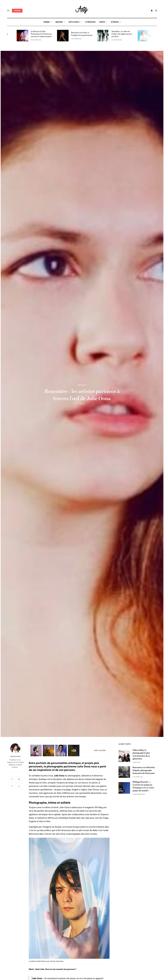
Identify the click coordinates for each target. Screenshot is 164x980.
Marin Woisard (15, 757)
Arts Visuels (82, 385)
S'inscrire (17, 11)
